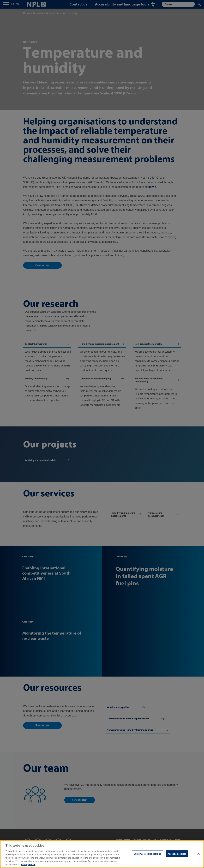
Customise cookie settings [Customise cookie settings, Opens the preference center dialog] (147, 857)
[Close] (199, 857)
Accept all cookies (177, 857)
